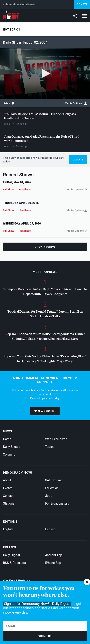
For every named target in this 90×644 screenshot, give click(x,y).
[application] (45, 74)
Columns (9, 454)
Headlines (25, 190)
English (8, 529)
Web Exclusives (56, 439)
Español (51, 529)
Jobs (49, 496)
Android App (54, 555)
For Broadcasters (57, 503)
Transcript (22, 124)
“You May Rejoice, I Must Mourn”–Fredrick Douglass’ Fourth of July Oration (40, 116)
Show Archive (45, 247)
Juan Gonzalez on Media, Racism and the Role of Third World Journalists (42, 138)
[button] (45, 73)
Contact (8, 496)
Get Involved (54, 480)
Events (8, 488)
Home (7, 439)
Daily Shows (12, 447)
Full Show (9, 190)
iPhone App (53, 563)
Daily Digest (11, 555)
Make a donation (45, 411)
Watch (8, 124)
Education (52, 488)
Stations (9, 503)
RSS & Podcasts (14, 563)
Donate (82, 4)
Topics (50, 447)
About (7, 480)
